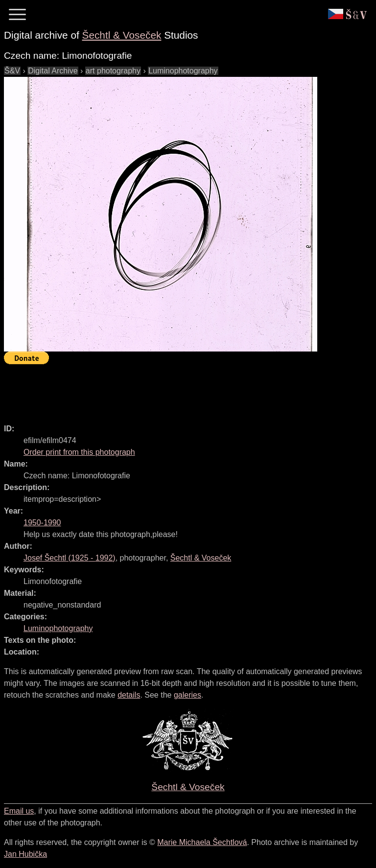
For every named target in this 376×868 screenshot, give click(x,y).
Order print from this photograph (79, 452)
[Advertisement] (182, 390)
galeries (188, 695)
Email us (19, 811)
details (129, 695)
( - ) (70, 558)
